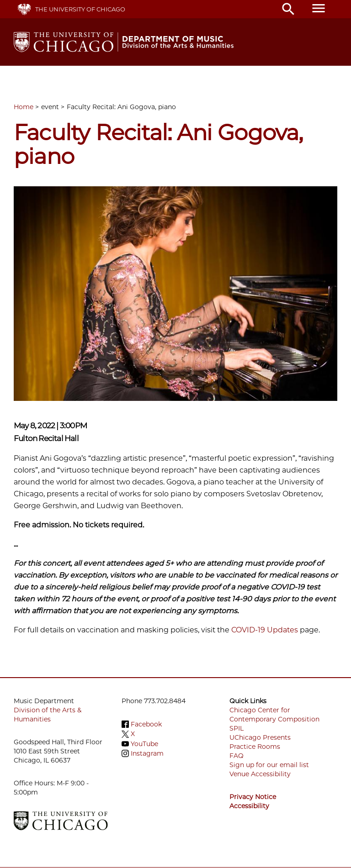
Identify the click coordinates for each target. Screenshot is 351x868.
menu (319, 8)
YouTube (144, 744)
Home (24, 107)
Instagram (147, 753)
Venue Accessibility (260, 774)
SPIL (237, 728)
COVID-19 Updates (265, 630)
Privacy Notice (253, 797)
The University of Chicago (80, 9)
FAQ (237, 756)
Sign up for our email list (269, 765)
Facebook (146, 724)
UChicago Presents (260, 737)
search (288, 9)
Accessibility (249, 806)
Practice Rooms (255, 747)
